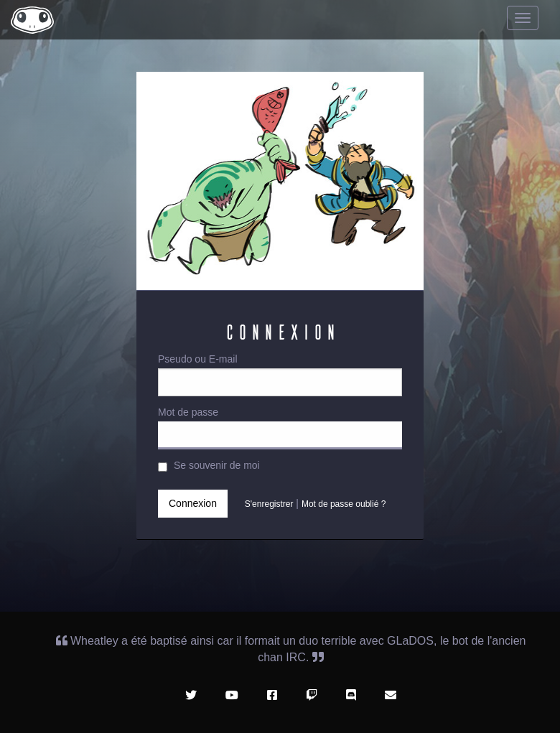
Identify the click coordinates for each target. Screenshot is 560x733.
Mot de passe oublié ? (344, 503)
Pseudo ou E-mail (280, 375)
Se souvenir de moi (209, 466)
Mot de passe (280, 428)
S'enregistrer (269, 503)
